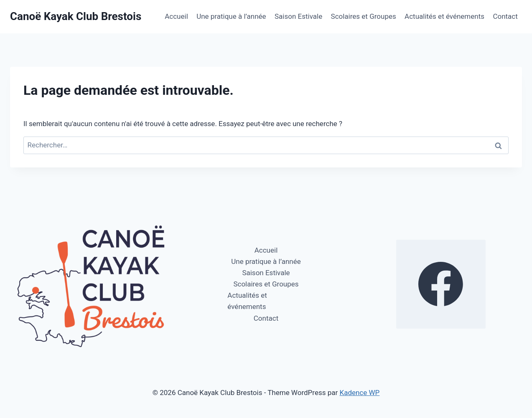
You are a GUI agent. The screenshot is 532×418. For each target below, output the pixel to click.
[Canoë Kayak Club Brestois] (76, 16)
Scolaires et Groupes (364, 16)
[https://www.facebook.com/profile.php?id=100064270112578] (441, 284)
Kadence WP (359, 393)
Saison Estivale (298, 16)
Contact (505, 16)
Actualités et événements (444, 16)
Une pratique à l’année (231, 16)
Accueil (176, 16)
